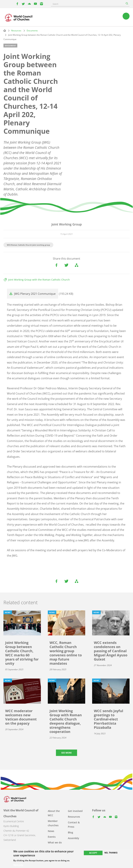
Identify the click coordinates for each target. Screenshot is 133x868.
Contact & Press (74, 825)
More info (18, 865)
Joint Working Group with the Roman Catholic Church (39, 280)
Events (52, 837)
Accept (93, 853)
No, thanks (111, 853)
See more (66, 753)
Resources (16, 31)
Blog (70, 832)
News (51, 831)
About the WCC (54, 813)
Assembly (74, 838)
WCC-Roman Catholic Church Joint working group (28, 245)
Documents (32, 31)
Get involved (75, 811)
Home (5, 30)
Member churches (53, 823)
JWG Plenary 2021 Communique (35, 294)
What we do (55, 842)
